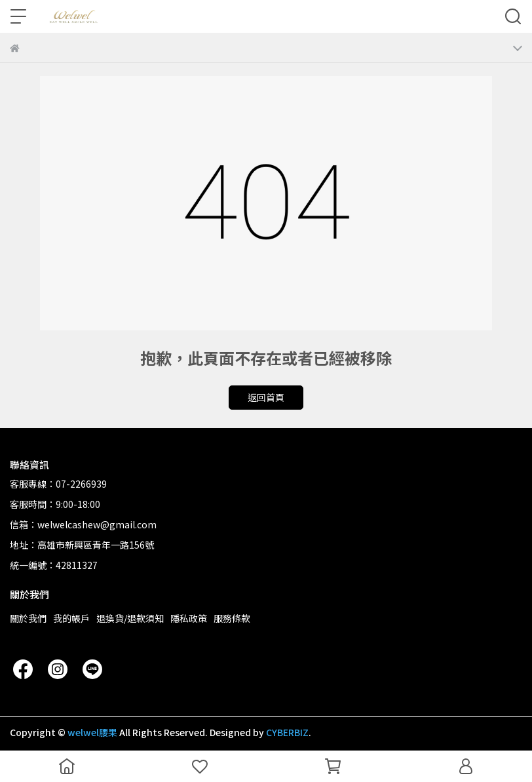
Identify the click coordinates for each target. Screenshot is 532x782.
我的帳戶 (71, 618)
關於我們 (28, 618)
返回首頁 (266, 397)
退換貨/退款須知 (130, 618)
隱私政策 (189, 618)
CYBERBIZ (287, 732)
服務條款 (232, 618)
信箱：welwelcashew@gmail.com (83, 524)
